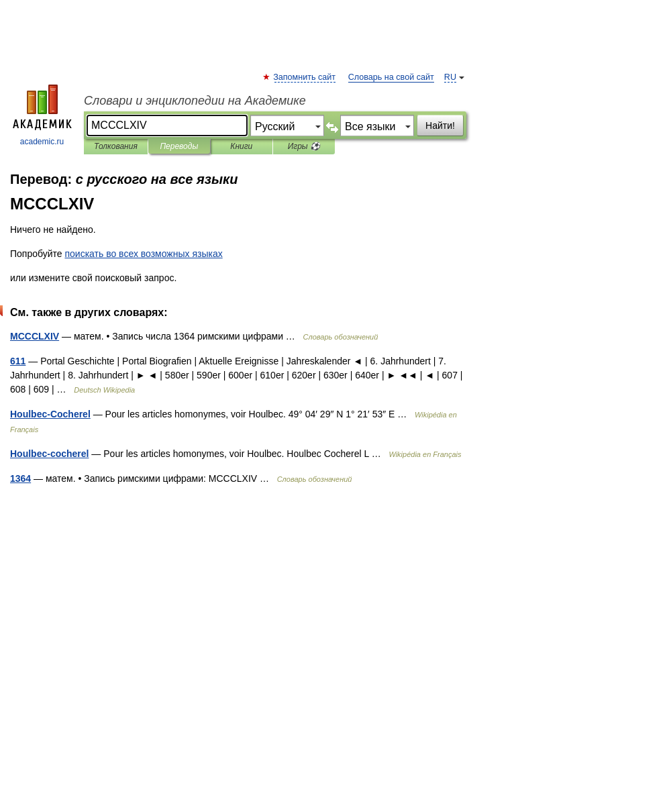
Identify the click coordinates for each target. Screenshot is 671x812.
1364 (20, 478)
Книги (241, 146)
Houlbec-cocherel (49, 454)
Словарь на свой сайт (391, 77)
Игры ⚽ (304, 146)
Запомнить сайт (305, 77)
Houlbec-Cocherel (50, 414)
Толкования (116, 146)
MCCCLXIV (35, 336)
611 (18, 361)
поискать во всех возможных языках (143, 254)
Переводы (179, 146)
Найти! (440, 125)
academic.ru (42, 115)
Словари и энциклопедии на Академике (195, 101)
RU (450, 77)
